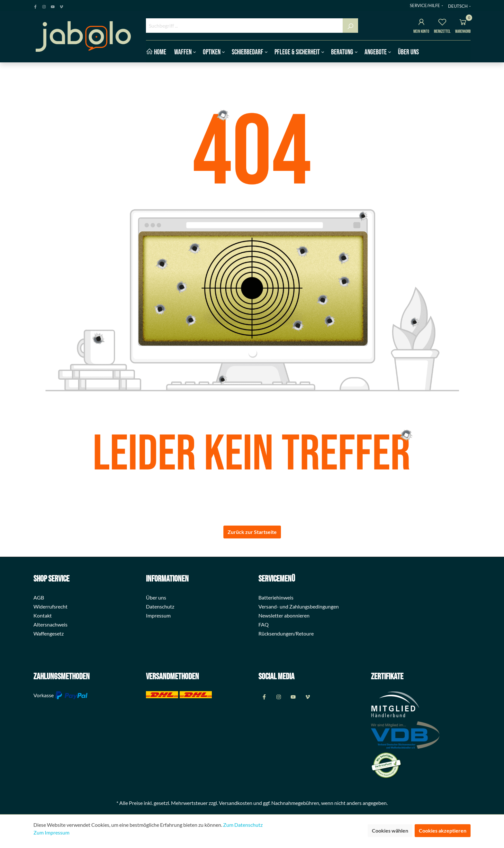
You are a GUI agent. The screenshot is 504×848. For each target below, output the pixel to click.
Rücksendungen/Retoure (286, 633)
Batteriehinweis (276, 597)
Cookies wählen (390, 830)
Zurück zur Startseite (252, 532)
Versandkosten (236, 803)
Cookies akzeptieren (443, 830)
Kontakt (43, 615)
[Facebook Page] (35, 5)
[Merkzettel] (442, 23)
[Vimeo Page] (61, 5)
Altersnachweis (50, 624)
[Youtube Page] (53, 5)
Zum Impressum (51, 832)
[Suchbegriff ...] (244, 26)
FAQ (264, 624)
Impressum (158, 615)
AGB (39, 597)
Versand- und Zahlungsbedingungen (299, 606)
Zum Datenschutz (243, 825)
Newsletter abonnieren (284, 615)
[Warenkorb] (463, 23)
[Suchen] (350, 26)
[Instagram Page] (44, 5)
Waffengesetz (49, 633)
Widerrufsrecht (50, 606)
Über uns (156, 597)
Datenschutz (160, 606)
